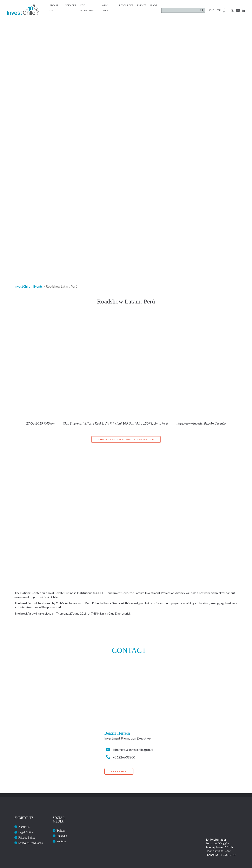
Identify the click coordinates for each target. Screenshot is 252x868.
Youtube (61, 841)
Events (142, 5)
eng (212, 10)
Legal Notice (26, 832)
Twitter (61, 831)
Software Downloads (31, 843)
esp (219, 10)
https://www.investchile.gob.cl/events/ (201, 423)
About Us (24, 827)
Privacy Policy (27, 838)
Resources (126, 5)
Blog (154, 5)
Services (71, 5)
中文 (224, 10)
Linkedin (62, 836)
